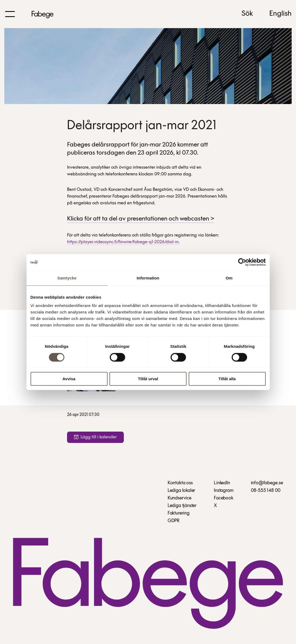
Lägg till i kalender (95, 437)
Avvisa (69, 379)
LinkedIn (222, 483)
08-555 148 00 (266, 491)
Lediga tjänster (182, 506)
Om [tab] (229, 278)
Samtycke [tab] (67, 278)
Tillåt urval (148, 379)
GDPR (174, 521)
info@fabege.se (267, 483)
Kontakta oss (180, 483)
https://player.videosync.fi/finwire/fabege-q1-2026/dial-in (123, 242)
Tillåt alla (227, 379)
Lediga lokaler (181, 491)
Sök (247, 14)
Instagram (224, 491)
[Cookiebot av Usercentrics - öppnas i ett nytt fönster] (242, 262)
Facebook (224, 498)
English (280, 14)
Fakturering (179, 513)
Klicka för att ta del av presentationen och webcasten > (141, 219)
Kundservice (179, 498)
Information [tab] (148, 278)
